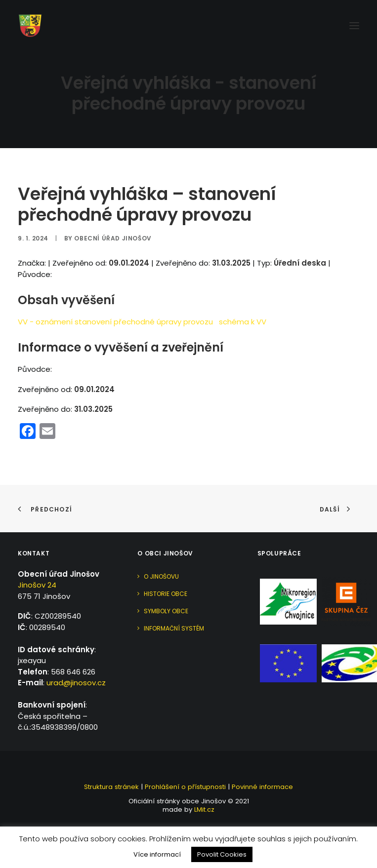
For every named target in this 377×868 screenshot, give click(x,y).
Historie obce (166, 594)
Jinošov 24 (37, 585)
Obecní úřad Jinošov (113, 238)
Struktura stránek (111, 787)
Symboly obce (166, 611)
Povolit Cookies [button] (222, 854)
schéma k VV (243, 322)
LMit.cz (203, 809)
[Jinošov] (30, 26)
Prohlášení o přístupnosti (185, 787)
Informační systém (174, 628)
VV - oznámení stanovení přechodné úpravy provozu (115, 322)
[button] (354, 26)
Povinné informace (262, 787)
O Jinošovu (161, 576)
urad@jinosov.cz (76, 683)
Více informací (157, 854)
